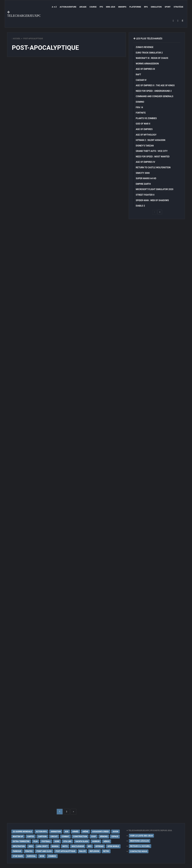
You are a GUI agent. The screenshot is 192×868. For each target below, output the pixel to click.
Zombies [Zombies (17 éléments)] (52, 856)
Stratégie (178, 7)
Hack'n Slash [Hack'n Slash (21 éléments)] (82, 841)
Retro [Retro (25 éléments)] (106, 851)
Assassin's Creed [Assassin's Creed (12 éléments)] (101, 832)
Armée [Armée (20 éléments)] (75, 832)
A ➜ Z (54, 7)
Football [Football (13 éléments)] (46, 841)
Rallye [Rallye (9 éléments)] (82, 851)
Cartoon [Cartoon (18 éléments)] (42, 837)
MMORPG (122, 7)
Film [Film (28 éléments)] (36, 841)
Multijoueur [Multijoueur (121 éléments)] (78, 846)
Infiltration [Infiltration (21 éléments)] (19, 846)
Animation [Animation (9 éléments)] (56, 832)
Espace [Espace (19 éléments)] (115, 837)
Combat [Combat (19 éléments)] (65, 837)
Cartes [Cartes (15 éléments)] (31, 837)
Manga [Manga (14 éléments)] (55, 846)
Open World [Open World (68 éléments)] (113, 846)
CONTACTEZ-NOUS (139, 851)
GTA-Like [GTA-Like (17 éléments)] (67, 841)
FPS (101, 7)
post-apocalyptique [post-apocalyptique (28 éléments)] (65, 851)
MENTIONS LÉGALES (139, 841)
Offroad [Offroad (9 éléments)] (99, 846)
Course (93, 7)
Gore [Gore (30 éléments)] (57, 841)
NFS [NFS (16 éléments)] (90, 846)
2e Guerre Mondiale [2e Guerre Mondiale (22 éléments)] (22, 832)
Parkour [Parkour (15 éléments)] (17, 851)
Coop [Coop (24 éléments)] (94, 837)
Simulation (156, 7)
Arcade (83, 7)
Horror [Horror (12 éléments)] (96, 841)
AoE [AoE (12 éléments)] (67, 832)
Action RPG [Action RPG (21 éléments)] (41, 832)
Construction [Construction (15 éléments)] (80, 837)
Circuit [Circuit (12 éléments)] (54, 837)
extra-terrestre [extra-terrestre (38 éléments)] (21, 841)
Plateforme (135, 7)
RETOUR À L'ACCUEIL (140, 846)
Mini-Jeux (111, 7)
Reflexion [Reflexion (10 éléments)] (94, 851)
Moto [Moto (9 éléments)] (65, 846)
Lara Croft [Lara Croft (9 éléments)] (42, 846)
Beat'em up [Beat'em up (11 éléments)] (18, 837)
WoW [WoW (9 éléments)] (42, 856)
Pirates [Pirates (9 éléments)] (29, 851)
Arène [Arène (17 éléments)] (85, 832)
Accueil (16, 39)
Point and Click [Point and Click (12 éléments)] (44, 851)
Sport (168, 7)
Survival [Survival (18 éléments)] (31, 856)
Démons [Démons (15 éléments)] (104, 837)
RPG (146, 7)
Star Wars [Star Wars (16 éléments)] (18, 856)
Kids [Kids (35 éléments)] (31, 846)
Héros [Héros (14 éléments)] (107, 841)
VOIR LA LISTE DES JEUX (141, 836)
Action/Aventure (68, 7)
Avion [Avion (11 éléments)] (115, 832)
